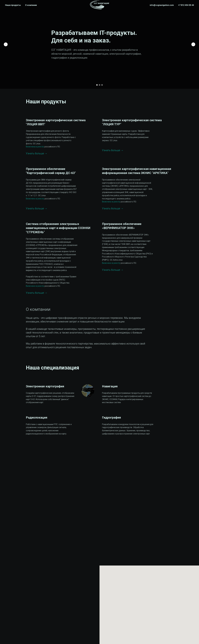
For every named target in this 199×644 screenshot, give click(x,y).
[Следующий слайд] (193, 44)
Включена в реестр (35, 147)
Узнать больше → (37, 153)
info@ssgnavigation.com (162, 5)
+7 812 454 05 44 (186, 5)
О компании (31, 5)
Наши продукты (13, 5)
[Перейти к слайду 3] (102, 85)
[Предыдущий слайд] (6, 44)
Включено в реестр (35, 199)
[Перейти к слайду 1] (97, 85)
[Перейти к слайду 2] (99, 85)
